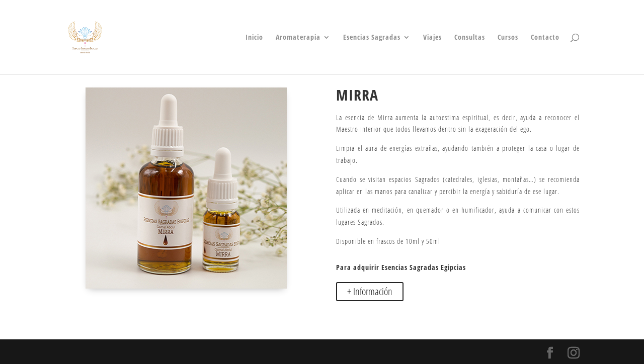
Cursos (508, 38)
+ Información (370, 291)
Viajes (432, 38)
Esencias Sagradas (372, 38)
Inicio (254, 38)
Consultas (470, 38)
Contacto (545, 38)
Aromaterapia (298, 38)
